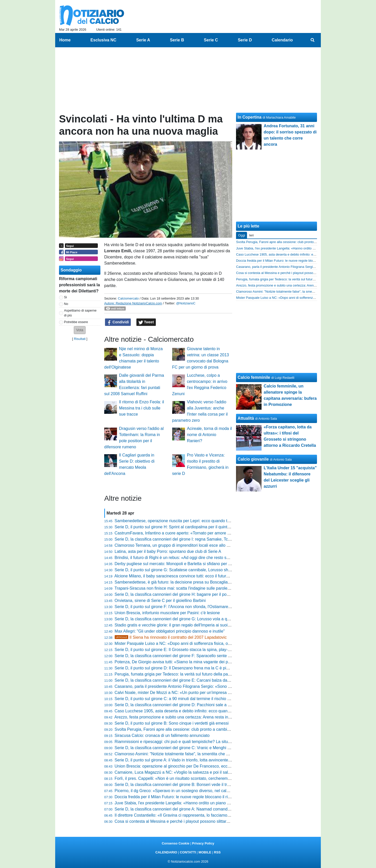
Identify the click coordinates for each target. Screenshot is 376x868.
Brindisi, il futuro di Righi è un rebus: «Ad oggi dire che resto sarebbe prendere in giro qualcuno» (202, 558)
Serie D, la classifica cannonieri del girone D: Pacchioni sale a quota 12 (179, 705)
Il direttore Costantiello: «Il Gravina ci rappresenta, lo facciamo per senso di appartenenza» (197, 815)
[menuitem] (313, 40)
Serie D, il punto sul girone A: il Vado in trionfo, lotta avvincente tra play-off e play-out (191, 760)
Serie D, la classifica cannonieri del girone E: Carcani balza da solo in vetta (183, 680)
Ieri (251, 235)
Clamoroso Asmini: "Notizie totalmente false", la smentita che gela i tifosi (180, 754)
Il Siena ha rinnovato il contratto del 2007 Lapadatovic (171, 637)
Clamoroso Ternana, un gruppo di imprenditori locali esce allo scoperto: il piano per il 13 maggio (201, 545)
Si (66, 297)
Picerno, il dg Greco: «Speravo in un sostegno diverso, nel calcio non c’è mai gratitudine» (195, 791)
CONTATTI (188, 852)
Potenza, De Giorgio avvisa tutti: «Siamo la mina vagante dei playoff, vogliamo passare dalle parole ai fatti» (212, 662)
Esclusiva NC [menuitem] (103, 40)
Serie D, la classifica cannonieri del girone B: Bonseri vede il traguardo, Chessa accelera (195, 785)
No (66, 304)
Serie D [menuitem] (245, 40)
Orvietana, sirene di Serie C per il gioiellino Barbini (160, 601)
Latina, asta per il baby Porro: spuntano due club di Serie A (168, 551)
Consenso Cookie (175, 843)
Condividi (118, 322)
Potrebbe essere (76, 322)
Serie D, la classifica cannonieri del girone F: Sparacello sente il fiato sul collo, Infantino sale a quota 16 (208, 656)
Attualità (246, 418)
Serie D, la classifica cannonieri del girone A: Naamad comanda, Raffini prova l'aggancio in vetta (202, 809)
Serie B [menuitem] (177, 40)
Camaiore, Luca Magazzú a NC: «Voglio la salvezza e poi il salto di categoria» (185, 772)
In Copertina (249, 117)
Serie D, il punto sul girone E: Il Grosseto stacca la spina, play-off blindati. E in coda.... (192, 650)
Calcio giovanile (253, 459)
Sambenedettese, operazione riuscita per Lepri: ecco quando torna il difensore (186, 521)
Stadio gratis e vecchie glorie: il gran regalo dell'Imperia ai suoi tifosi (176, 625)
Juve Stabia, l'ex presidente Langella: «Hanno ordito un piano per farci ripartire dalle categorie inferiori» (208, 803)
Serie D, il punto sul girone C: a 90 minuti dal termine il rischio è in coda (179, 699)
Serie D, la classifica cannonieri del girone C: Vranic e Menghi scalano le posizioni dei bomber (200, 748)
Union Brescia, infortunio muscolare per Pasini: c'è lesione (167, 613)
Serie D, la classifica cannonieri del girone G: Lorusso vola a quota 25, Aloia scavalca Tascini (199, 619)
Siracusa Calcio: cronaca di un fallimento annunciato (162, 735)
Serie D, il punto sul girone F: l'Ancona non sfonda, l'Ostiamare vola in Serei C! (186, 607)
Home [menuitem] (65, 40)
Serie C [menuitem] (211, 40)
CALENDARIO (166, 852)
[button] (80, 330)
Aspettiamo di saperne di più (80, 313)
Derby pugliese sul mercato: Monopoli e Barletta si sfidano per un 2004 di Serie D (188, 564)
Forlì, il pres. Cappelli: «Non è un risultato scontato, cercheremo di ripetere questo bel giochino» (201, 778)
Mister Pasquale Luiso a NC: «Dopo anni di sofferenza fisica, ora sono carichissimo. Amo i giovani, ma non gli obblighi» (223, 643)
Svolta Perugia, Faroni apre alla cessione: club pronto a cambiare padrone (182, 729)
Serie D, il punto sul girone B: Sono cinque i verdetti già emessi (172, 723)
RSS (217, 852)
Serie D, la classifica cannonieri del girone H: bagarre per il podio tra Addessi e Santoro (193, 594)
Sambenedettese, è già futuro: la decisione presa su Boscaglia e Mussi (179, 582)
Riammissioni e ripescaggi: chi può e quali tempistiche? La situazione (177, 742)
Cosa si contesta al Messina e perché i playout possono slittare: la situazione (184, 821)
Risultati (80, 339)
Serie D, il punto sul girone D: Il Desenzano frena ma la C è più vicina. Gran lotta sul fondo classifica (205, 668)
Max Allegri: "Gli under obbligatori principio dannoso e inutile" (170, 631)
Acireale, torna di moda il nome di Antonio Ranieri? (209, 435)
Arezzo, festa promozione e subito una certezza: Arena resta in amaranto (181, 717)
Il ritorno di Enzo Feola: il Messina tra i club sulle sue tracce (142, 408)
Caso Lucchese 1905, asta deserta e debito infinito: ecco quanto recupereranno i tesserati (196, 711)
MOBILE (205, 852)
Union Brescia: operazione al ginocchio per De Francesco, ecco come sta (181, 766)
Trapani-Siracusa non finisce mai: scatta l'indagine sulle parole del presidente (184, 588)
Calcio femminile (254, 377)
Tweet (146, 322)
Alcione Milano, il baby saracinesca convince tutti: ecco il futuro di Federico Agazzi (189, 576)
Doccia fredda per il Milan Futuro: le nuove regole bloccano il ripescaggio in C (185, 797)
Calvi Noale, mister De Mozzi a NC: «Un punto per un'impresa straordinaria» (184, 693)
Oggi (242, 235)
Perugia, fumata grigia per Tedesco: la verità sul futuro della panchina (177, 674)
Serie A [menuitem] (143, 40)
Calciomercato (128, 298)
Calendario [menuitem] (282, 40)
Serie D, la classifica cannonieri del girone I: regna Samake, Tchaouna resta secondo (192, 539)
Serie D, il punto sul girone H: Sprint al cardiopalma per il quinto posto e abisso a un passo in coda (204, 527)
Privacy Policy (203, 843)
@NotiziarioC (186, 303)
